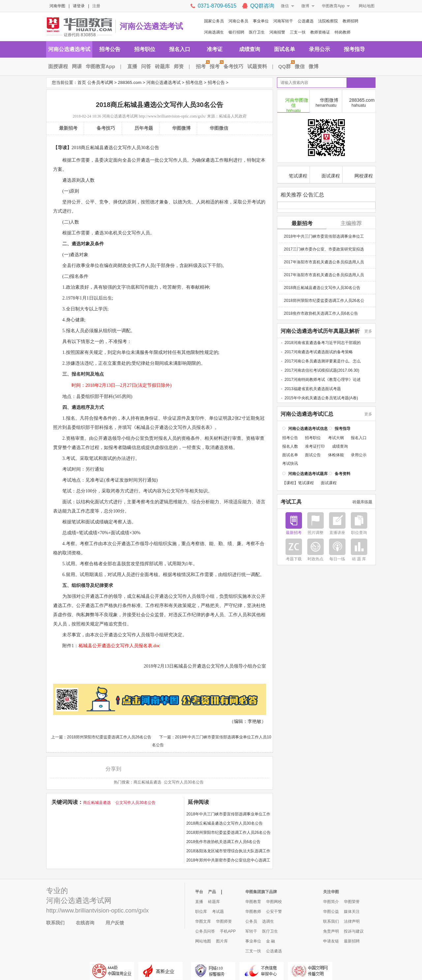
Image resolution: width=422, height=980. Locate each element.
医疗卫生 (257, 32)
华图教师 (253, 912)
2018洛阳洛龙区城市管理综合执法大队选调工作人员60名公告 (228, 852)
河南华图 (57, 6)
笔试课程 (294, 175)
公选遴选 (306, 21)
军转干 (251, 931)
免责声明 (331, 931)
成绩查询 (250, 49)
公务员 (251, 921)
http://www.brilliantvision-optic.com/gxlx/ (172, 116)
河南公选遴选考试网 (120, 116)
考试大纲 (336, 437)
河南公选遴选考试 (151, 26)
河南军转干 (283, 21)
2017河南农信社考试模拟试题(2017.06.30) (322, 370)
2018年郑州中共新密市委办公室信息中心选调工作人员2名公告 (228, 861)
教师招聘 (350, 21)
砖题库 (162, 66)
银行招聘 (236, 32)
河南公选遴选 (68, 901)
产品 (212, 892)
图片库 (222, 941)
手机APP (228, 931)
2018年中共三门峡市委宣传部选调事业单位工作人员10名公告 (228, 815)
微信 (285, 6)
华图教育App (333, 6)
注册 (96, 6)
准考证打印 (315, 446)
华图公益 (331, 912)
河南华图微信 (293, 105)
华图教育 (253, 902)
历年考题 (144, 128)
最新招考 (68, 128)
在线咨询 (85, 923)
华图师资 (224, 921)
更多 (368, 331)
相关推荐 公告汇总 (302, 195)
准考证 (215, 49)
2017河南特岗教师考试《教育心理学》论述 (323, 379)
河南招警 (277, 32)
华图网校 (274, 902)
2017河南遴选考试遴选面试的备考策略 (319, 352)
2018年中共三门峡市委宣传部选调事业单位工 (324, 236)
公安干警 (274, 912)
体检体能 (336, 455)
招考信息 (194, 82)
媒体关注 (352, 912)
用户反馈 (115, 923)
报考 (216, 66)
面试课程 (326, 175)
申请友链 (331, 941)
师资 (179, 66)
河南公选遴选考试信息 (308, 428)
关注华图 (331, 892)
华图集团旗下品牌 (261, 892)
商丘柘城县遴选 (147, 782)
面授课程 (58, 66)
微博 (305, 6)
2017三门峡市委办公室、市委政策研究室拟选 (324, 249)
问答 (146, 66)
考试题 (218, 912)
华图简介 (331, 902)
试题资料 (257, 66)
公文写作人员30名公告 (184, 782)
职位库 (201, 912)
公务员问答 (205, 931)
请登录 (79, 6)
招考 (202, 66)
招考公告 (110, 49)
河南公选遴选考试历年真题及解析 (320, 331)
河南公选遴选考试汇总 (307, 414)
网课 (77, 66)
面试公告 (313, 455)
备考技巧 (233, 66)
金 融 (271, 941)
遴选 (145, 160)
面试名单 (285, 49)
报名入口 (180, 49)
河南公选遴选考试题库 (308, 473)
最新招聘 (352, 941)
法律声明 (352, 921)
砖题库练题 (362, 502)
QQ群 (286, 66)
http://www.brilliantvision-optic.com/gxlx (97, 911)
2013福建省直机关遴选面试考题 (313, 388)
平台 (199, 892)
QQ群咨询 (262, 6)
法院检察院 (328, 21)
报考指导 (354, 49)
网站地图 (367, 6)
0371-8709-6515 (217, 6)
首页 (82, 82)
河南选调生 (214, 32)
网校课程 (359, 175)
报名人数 (290, 446)
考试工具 (291, 502)
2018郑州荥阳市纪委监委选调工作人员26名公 (324, 300)
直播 (132, 66)
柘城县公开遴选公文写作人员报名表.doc (119, 646)
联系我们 (55, 923)
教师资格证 (320, 32)
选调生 (268, 921)
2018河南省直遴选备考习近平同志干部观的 (323, 342)
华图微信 (219, 128)
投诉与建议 (354, 931)
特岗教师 (343, 32)
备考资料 (343, 473)
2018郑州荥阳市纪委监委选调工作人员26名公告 (109, 737)
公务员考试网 (100, 82)
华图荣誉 (352, 902)
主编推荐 (351, 223)
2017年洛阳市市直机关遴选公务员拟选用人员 (324, 262)
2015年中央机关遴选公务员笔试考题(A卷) (321, 398)
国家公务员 (214, 21)
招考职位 (145, 49)
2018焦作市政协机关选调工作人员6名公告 (223, 842)
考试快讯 (290, 463)
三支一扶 (298, 32)
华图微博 (181, 128)
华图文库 (203, 921)
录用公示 (319, 49)
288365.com (130, 82)
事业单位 (261, 21)
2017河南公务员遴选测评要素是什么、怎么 (323, 361)
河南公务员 (238, 21)
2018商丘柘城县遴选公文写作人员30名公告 (225, 823)
